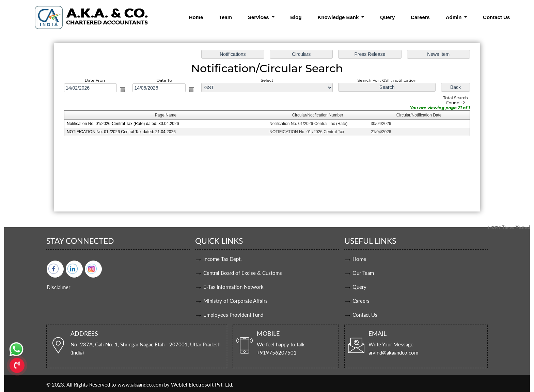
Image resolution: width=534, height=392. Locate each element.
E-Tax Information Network (233, 287)
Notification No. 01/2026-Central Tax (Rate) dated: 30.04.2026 (124, 124)
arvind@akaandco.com (393, 352)
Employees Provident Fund (233, 315)
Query (387, 17)
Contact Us (496, 17)
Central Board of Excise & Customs (243, 273)
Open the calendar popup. (124, 90)
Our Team (363, 273)
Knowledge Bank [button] (339, 17)
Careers (420, 17)
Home (196, 17)
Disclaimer (58, 287)
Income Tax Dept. (223, 259)
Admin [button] (454, 17)
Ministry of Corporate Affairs (235, 301)
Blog (296, 17)
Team (225, 17)
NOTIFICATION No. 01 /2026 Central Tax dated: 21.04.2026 (123, 132)
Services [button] (259, 17)
